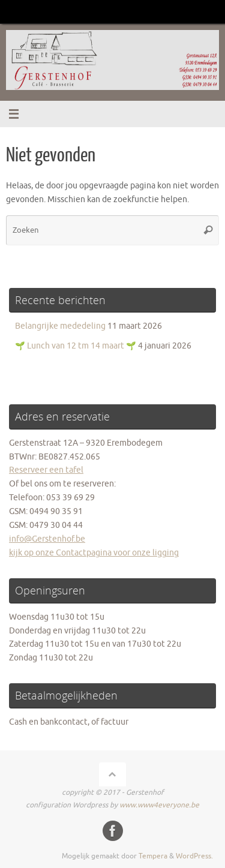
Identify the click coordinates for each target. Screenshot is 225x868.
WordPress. (194, 856)
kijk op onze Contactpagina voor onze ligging (94, 553)
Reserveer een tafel (46, 470)
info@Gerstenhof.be (47, 539)
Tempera (153, 856)
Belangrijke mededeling (60, 326)
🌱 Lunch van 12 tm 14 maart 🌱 (76, 346)
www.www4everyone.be (159, 805)
